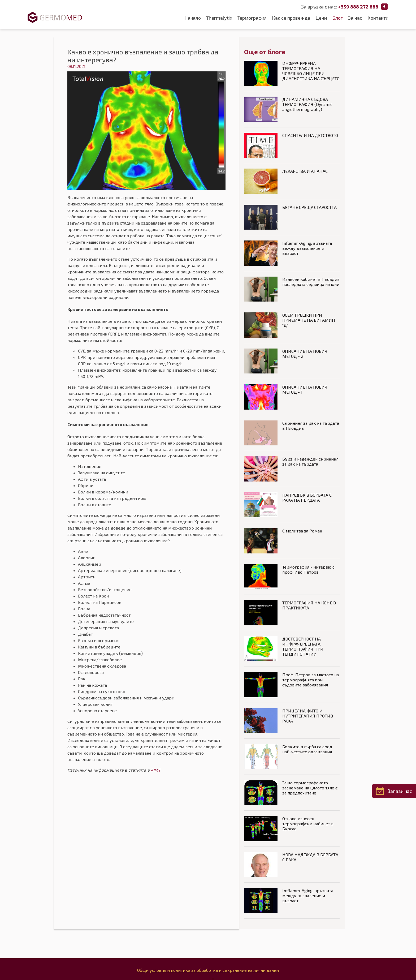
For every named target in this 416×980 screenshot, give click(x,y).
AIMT (156, 770)
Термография (252, 18)
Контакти (378, 18)
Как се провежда (291, 18)
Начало (193, 18)
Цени (321, 18)
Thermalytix (219, 18)
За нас (355, 18)
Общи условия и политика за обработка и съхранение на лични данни (208, 970)
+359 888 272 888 (358, 7)
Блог (337, 18)
